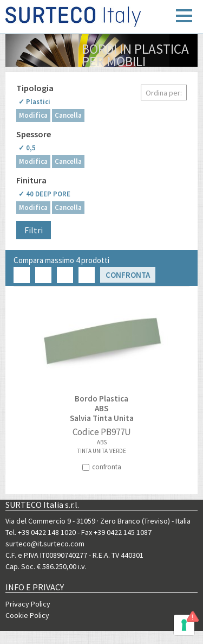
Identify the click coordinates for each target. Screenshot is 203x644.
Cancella (68, 115)
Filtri (34, 230)
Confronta (128, 275)
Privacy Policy (28, 604)
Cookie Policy (27, 615)
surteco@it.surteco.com (45, 544)
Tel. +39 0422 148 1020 (41, 532)
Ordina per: (164, 93)
